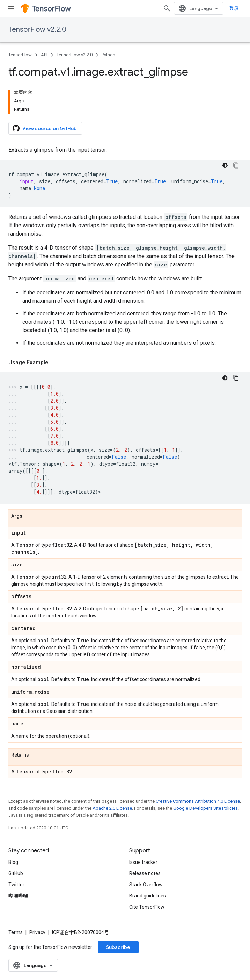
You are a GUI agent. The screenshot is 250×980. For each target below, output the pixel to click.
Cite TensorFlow (147, 907)
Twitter (16, 885)
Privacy (37, 932)
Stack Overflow (146, 885)
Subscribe (118, 947)
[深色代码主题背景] (225, 165)
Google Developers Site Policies (205, 808)
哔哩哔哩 (18, 896)
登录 (234, 8)
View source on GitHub (45, 128)
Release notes (145, 873)
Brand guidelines (148, 896)
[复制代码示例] (236, 165)
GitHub (16, 873)
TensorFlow (20, 55)
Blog (13, 862)
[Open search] (167, 8)
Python (108, 55)
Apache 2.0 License (112, 808)
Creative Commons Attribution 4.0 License (198, 801)
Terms (16, 932)
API (44, 55)
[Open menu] (11, 8)
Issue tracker (143, 862)
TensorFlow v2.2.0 (37, 30)
